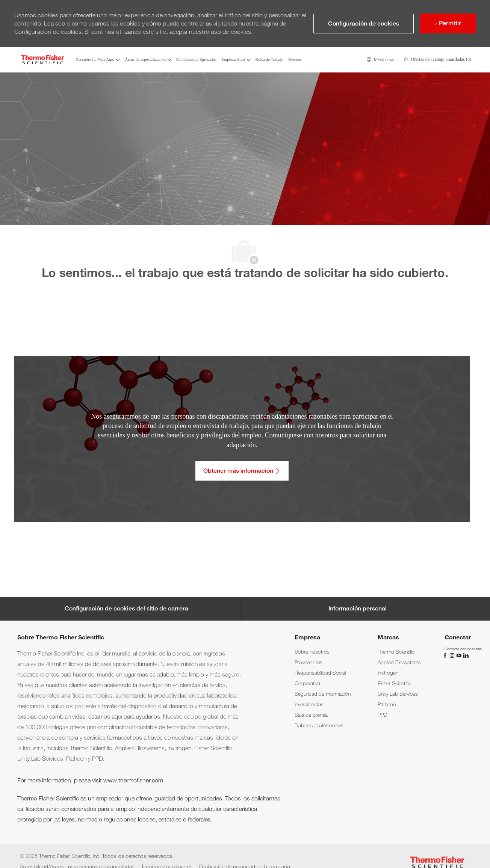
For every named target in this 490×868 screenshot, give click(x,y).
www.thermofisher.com (133, 780)
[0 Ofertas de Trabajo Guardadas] (437, 60)
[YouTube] (460, 655)
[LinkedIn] (466, 655)
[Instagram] (453, 655)
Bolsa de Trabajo (270, 60)
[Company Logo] (42, 60)
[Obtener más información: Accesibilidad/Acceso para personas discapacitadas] (242, 471)
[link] (312, 652)
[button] (380, 60)
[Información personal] (358, 609)
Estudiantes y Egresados (196, 60)
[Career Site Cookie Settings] (126, 609)
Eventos (295, 60)
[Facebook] (446, 655)
